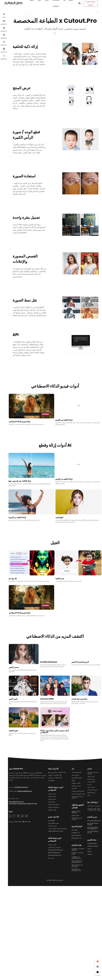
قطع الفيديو (51, 820)
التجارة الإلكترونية (77, 778)
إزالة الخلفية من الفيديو (55, 775)
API (72, 3)
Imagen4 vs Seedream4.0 (76, 858)
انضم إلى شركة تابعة (93, 806)
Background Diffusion (56, 850)
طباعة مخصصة (76, 783)
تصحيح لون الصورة (53, 807)
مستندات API (91, 782)
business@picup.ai (25, 791)
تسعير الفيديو (91, 779)
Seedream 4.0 (77, 838)
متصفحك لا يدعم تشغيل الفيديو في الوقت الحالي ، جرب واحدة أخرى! (31, 406)
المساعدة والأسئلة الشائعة (93, 773)
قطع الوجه (51, 780)
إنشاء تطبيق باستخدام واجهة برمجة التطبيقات (94, 809)
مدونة (89, 795)
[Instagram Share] (26, 816)
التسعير (78, 3)
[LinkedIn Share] (10, 816)
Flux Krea (75, 830)
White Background (54, 855)
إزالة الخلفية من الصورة (55, 778)
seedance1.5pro (93, 846)
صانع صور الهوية (76, 786)
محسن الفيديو (52, 799)
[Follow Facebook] (98, 967)
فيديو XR (74, 788)
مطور (73, 780)
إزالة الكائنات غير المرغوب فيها (57, 772)
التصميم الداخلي (76, 772)
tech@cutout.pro (21, 787)
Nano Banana (76, 835)
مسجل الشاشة (52, 826)
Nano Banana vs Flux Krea (77, 866)
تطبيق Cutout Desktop (76, 812)
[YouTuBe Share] (18, 816)
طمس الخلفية (52, 810)
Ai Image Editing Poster (93, 832)
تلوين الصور (52, 802)
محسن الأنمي (52, 796)
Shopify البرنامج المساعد (77, 819)
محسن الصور (52, 794)
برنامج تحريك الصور (54, 804)
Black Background (54, 853)
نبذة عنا (89, 784)
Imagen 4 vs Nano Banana (78, 849)
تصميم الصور (75, 775)
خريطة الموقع (91, 792)
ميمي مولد (51, 858)
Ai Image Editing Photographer (93, 828)
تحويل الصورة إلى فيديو (78, 794)
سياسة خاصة (91, 787)
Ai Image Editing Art (94, 821)
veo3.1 (89, 851)
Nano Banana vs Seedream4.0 (77, 862)
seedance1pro (92, 843)
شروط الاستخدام (92, 790)
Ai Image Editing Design (93, 824)
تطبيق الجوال (75, 815)
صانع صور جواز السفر (54, 847)
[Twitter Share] (22, 816)
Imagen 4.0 (76, 833)
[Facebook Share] (14, 816)
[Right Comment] (98, 972)
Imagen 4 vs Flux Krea (77, 853)
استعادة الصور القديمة (78, 791)
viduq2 (90, 854)
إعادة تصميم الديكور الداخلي (77, 797)
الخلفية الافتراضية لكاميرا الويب (57, 829)
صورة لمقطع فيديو (53, 823)
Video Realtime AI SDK (56, 831)
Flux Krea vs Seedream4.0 (76, 870)
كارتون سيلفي (52, 845)
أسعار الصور (91, 776)
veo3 (89, 849)
